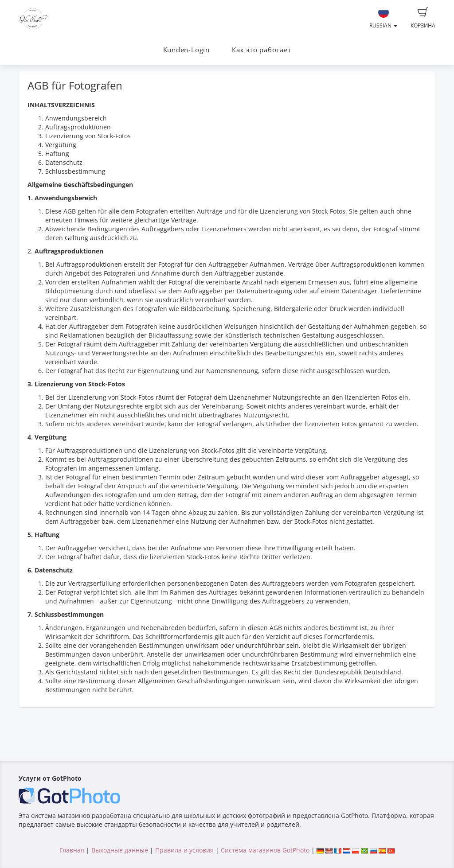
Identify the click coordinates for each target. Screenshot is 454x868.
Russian (383, 18)
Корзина (423, 18)
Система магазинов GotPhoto (265, 850)
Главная (72, 850)
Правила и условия (184, 850)
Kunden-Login (186, 50)
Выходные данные (120, 850)
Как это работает (261, 50)
